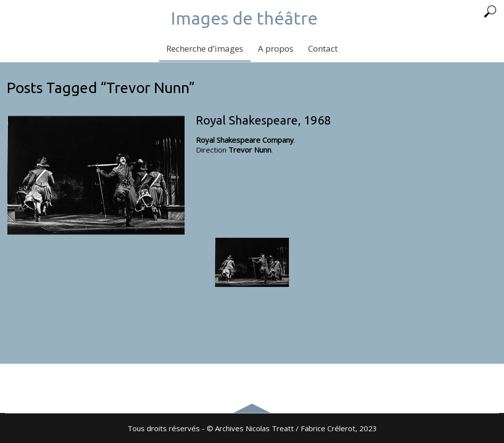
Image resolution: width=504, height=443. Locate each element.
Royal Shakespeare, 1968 (264, 120)
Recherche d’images (205, 48)
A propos (276, 48)
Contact (323, 48)
